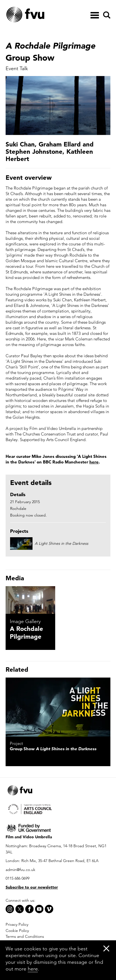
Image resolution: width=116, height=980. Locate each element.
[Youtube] (39, 909)
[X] (20, 909)
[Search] (106, 15)
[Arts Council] (58, 809)
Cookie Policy (17, 931)
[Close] (106, 948)
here (94, 462)
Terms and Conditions (25, 936)
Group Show (53, 749)
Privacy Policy (17, 924)
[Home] (39, 15)
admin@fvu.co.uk (20, 870)
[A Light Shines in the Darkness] (58, 707)
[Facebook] (29, 909)
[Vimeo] (49, 909)
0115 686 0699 (18, 878)
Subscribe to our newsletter (32, 887)
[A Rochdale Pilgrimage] (30, 600)
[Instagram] (10, 909)
